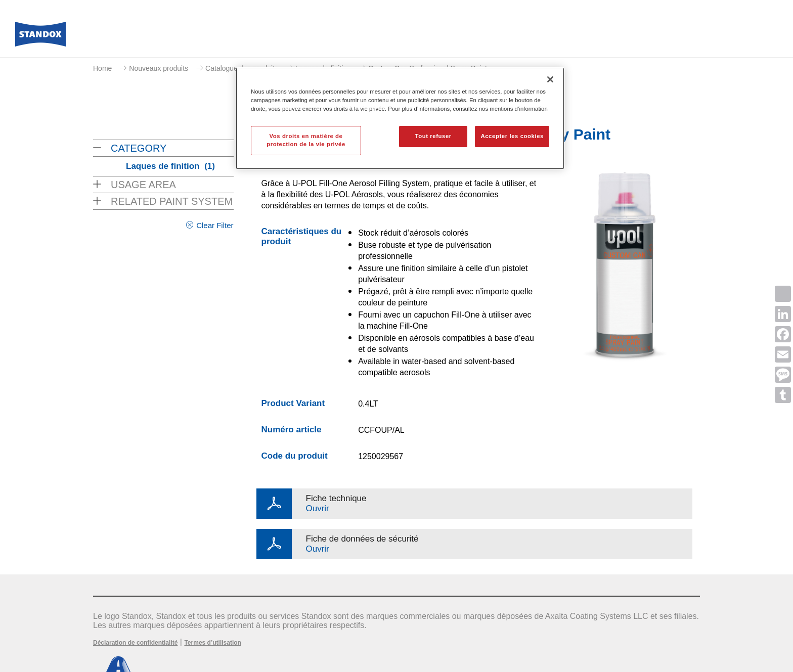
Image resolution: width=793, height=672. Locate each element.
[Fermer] (550, 79)
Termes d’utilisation (212, 643)
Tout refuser (433, 136)
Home (102, 68)
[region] (400, 118)
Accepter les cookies (512, 136)
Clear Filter (215, 225)
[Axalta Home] (40, 37)
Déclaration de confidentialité (135, 643)
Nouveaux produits (159, 68)
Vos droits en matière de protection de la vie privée (306, 140)
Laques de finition (170, 166)
